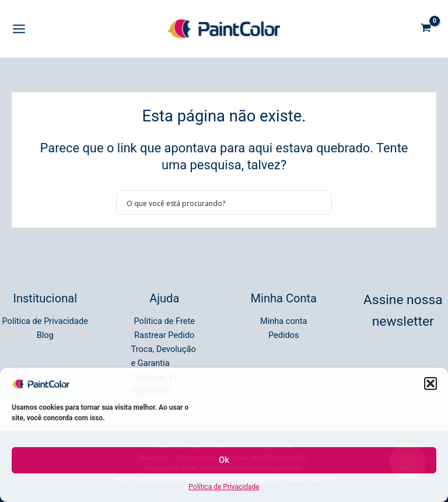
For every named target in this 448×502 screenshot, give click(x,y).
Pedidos (284, 335)
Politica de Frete (164, 321)
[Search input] (216, 203)
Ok (224, 460)
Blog (45, 335)
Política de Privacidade (224, 487)
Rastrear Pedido (164, 335)
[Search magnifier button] (320, 203)
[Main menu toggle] (19, 29)
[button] (430, 384)
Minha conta (284, 321)
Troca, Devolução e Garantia (164, 356)
